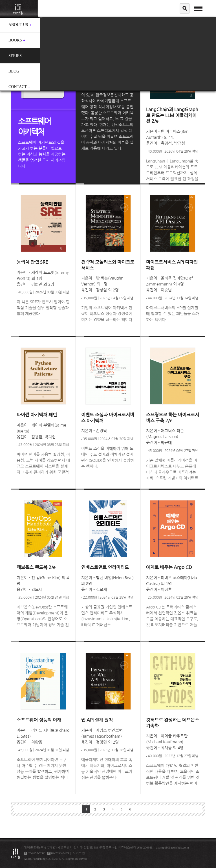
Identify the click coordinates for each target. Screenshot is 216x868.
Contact (18, 87)
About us (18, 25)
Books (15, 40)
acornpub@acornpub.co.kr (173, 847)
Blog (14, 71)
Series (15, 56)
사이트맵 (79, 853)
